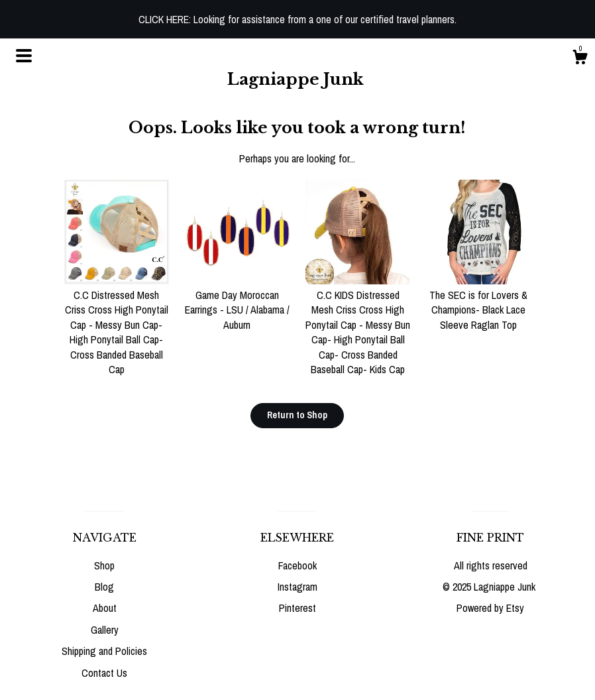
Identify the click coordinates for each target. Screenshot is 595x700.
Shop (104, 565)
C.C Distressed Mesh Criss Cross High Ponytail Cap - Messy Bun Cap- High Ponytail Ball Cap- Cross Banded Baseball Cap (117, 325)
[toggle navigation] (24, 56)
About (105, 608)
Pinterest (297, 608)
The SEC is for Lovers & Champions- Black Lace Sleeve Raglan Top (478, 303)
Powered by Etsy (490, 608)
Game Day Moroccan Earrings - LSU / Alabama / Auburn (237, 303)
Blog (104, 587)
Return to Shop (297, 415)
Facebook (297, 565)
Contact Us (104, 673)
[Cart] (580, 59)
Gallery (105, 630)
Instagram (297, 587)
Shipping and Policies (104, 651)
